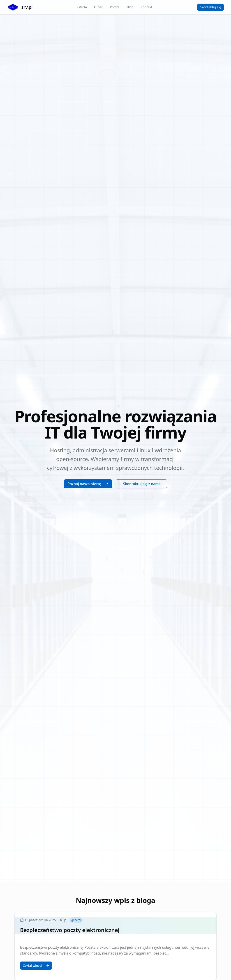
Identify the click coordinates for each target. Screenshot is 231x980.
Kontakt (147, 7)
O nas (98, 7)
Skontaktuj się (210, 7)
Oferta (82, 7)
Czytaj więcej (36, 965)
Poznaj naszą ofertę (88, 484)
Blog (130, 7)
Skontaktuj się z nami (141, 484)
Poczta (115, 7)
